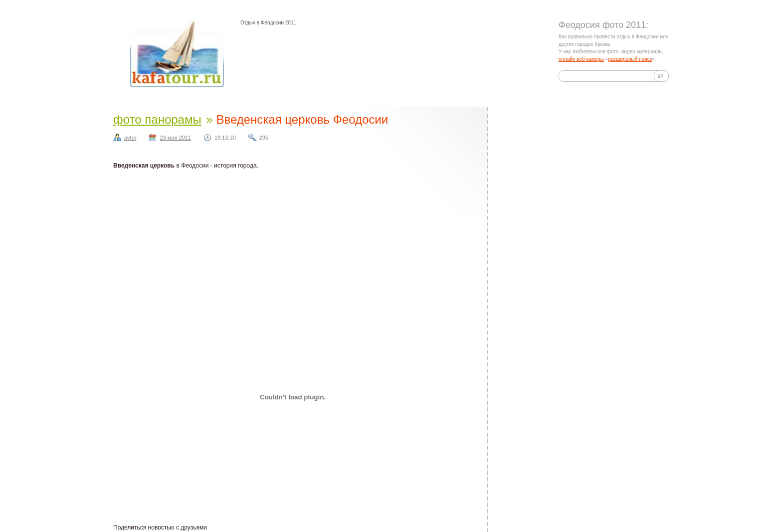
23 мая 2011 (175, 138)
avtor (130, 138)
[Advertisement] (390, 225)
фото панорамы (157, 119)
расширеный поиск (630, 59)
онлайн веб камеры (581, 59)
